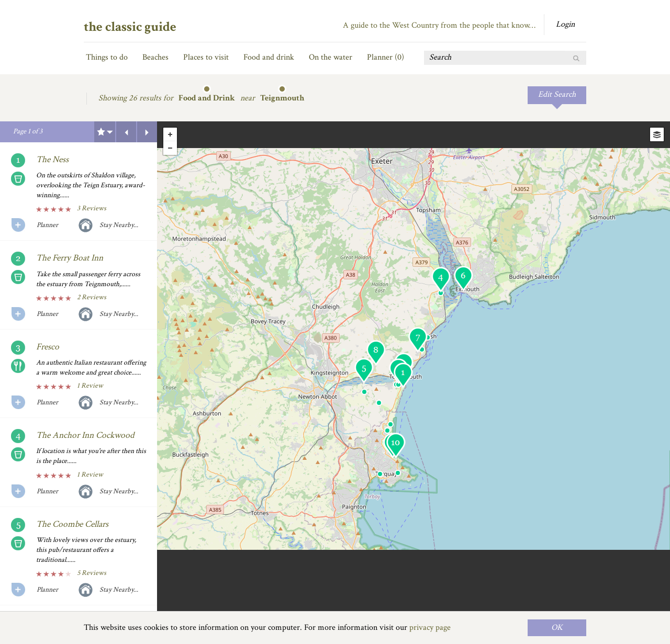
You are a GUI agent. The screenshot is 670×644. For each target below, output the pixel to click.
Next (147, 132)
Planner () (386, 57)
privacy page (430, 628)
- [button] (170, 148)
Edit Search (557, 94)
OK (557, 628)
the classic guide (130, 27)
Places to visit (206, 57)
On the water (331, 57)
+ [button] (170, 134)
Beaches (155, 57)
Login (565, 24)
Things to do (107, 57)
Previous (126, 132)
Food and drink (269, 57)
